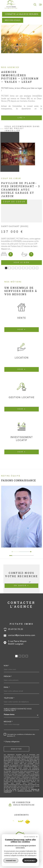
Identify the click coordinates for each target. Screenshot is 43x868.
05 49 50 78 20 (15, 627)
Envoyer (16, 746)
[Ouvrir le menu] (40, 5)
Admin (38, 859)
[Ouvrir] (35, 5)
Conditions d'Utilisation (25, 788)
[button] (17, 45)
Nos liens (13, 861)
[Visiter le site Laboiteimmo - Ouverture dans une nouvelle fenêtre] (21, 854)
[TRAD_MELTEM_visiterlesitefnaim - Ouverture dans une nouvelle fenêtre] (28, 819)
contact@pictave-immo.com (22, 633)
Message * (8, 719)
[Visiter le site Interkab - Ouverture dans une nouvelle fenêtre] (18, 819)
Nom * (6, 663)
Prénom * (8, 674)
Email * (7, 685)
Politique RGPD (22, 861)
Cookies (31, 861)
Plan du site (18, 859)
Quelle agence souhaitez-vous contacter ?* (18, 707)
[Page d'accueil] (11, 5)
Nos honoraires (8, 859)
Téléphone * (9, 695)
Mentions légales (29, 859)
